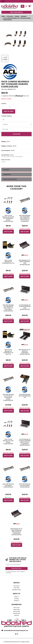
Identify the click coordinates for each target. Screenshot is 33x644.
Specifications (7, 174)
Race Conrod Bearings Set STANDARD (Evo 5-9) (8, 262)
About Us (16, 597)
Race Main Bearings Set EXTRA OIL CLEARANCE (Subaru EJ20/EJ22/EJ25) (8, 397)
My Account (16, 586)
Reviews (10, 179)
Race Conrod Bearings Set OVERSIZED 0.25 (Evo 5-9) (8, 352)
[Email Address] (16, 565)
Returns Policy (16, 612)
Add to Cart (9, 111)
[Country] (16, 124)
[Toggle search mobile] (26, 6)
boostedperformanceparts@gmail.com (16, 630)
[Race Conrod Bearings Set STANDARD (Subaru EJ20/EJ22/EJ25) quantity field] (11, 107)
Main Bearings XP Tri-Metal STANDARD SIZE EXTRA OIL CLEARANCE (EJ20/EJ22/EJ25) (17, 532)
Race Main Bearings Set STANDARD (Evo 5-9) (25, 396)
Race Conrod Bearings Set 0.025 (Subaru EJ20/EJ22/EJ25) (8, 441)
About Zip (16, 615)
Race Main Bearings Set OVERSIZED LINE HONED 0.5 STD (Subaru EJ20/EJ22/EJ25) (8, 308)
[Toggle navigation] (23, 6)
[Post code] (16, 129)
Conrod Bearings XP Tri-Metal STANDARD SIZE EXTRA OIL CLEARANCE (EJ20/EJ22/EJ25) (25, 442)
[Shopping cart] (29, 6)
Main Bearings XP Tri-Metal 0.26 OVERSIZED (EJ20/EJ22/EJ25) (25, 352)
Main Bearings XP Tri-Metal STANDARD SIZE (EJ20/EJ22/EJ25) (25, 262)
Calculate (16, 134)
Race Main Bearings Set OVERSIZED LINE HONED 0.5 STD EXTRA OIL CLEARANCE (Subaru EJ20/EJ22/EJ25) (25, 220)
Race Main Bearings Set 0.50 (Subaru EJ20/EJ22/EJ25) (25, 485)
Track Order (17, 588)
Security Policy (16, 613)
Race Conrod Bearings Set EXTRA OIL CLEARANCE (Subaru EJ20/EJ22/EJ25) (8, 218)
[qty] (16, 120)
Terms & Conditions (21, 572)
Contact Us (16, 601)
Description (6, 170)
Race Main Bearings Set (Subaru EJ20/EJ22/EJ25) (8, 485)
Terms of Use (16, 608)
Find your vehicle (16, 12)
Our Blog (16, 599)
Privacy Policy (8, 573)
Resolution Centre (16, 590)
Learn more (26, 96)
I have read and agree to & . (15, 572)
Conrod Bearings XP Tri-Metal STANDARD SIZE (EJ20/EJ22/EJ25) (25, 307)
